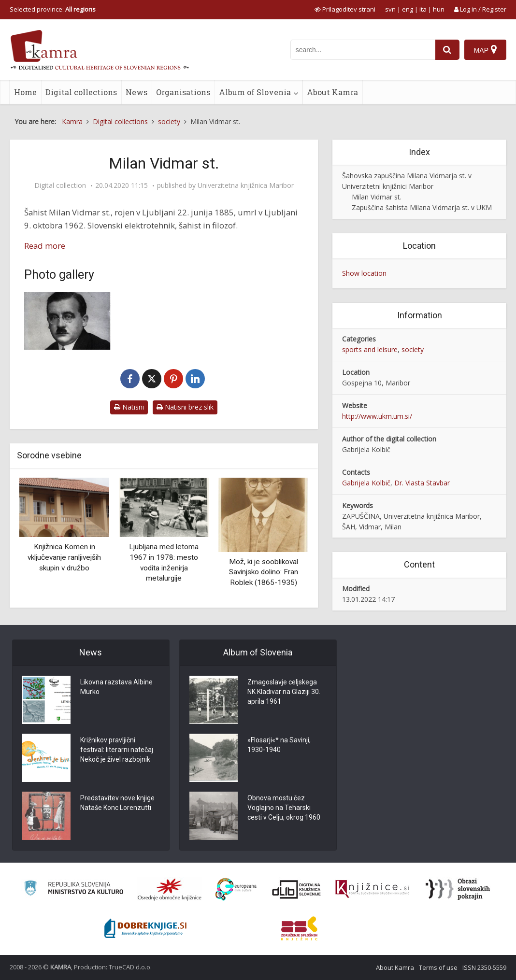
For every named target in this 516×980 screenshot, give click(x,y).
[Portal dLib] (297, 889)
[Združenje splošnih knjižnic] (299, 928)
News (136, 92)
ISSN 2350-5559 (484, 967)
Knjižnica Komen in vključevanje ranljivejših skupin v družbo (64, 557)
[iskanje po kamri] (363, 50)
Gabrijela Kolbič (366, 483)
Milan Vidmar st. (377, 197)
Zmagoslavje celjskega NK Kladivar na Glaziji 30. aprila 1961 (284, 693)
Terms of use (438, 967)
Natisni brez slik (185, 407)
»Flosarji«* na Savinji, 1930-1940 (279, 746)
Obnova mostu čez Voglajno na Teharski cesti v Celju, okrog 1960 (284, 809)
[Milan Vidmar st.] (67, 321)
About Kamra (332, 92)
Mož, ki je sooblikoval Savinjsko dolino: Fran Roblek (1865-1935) (264, 572)
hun (439, 9)
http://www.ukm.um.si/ (377, 416)
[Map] (485, 50)
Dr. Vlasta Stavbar (422, 483)
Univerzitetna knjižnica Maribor (246, 185)
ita (423, 9)
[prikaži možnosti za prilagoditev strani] (345, 9)
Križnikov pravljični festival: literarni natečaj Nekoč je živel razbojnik (117, 751)
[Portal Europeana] (236, 889)
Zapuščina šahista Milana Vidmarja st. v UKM (422, 207)
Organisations (183, 92)
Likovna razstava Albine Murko (116, 688)
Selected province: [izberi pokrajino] (53, 9)
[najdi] (447, 50)
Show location (364, 273)
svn (390, 9)
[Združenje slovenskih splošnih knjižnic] (372, 889)
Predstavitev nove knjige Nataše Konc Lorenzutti (117, 804)
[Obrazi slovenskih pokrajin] (458, 889)
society (413, 349)
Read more (45, 246)
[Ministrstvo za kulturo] (74, 889)
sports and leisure (370, 349)
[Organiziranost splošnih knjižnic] (170, 889)
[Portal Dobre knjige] (145, 928)
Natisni (129, 407)
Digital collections (81, 92)
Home (25, 92)
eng (408, 9)
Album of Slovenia (255, 92)
